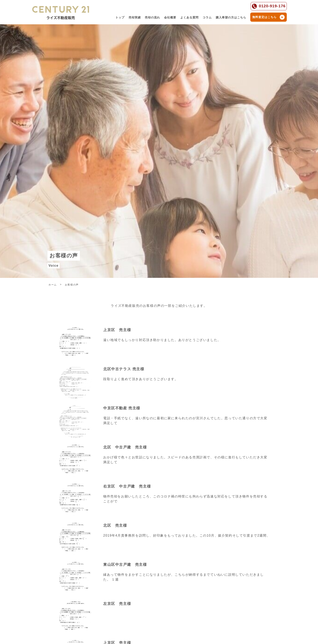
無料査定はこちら (269, 17)
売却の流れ (152, 17)
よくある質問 (189, 17)
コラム (207, 17)
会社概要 (170, 17)
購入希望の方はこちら (231, 17)
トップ (120, 17)
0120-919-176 (269, 6)
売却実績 (135, 17)
